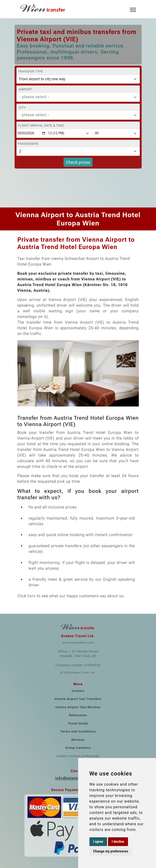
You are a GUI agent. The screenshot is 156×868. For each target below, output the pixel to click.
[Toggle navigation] (133, 9)
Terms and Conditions (78, 731)
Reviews (78, 740)
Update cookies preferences (78, 756)
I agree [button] (98, 842)
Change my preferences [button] (111, 851)
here (32, 596)
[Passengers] (78, 151)
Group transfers (78, 748)
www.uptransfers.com (78, 643)
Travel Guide (78, 723)
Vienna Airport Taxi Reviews (78, 707)
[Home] (43, 8)
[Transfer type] (78, 79)
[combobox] (78, 97)
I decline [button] (118, 842)
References (78, 715)
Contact (78, 691)
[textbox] (75, 97)
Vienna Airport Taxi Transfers (78, 699)
